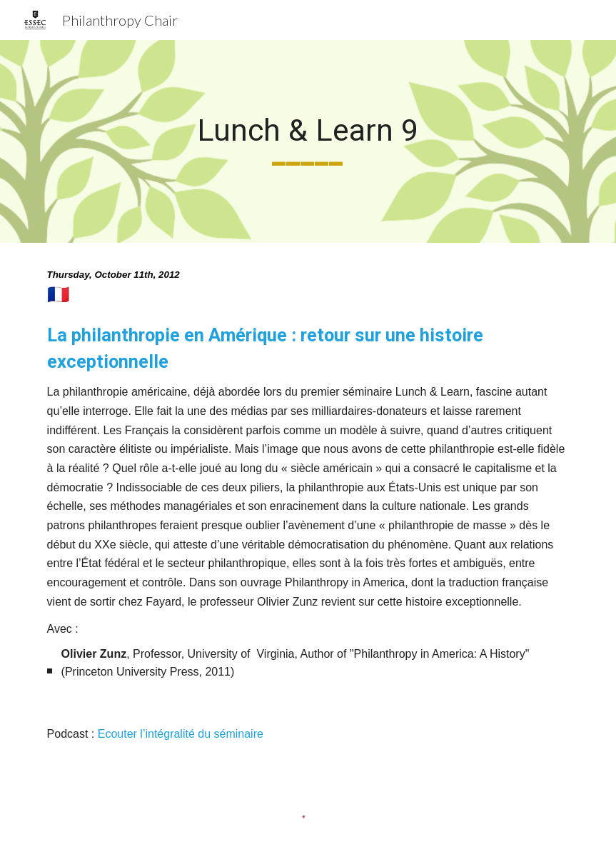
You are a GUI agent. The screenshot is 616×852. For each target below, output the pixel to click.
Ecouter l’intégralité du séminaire (181, 734)
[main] (308, 141)
